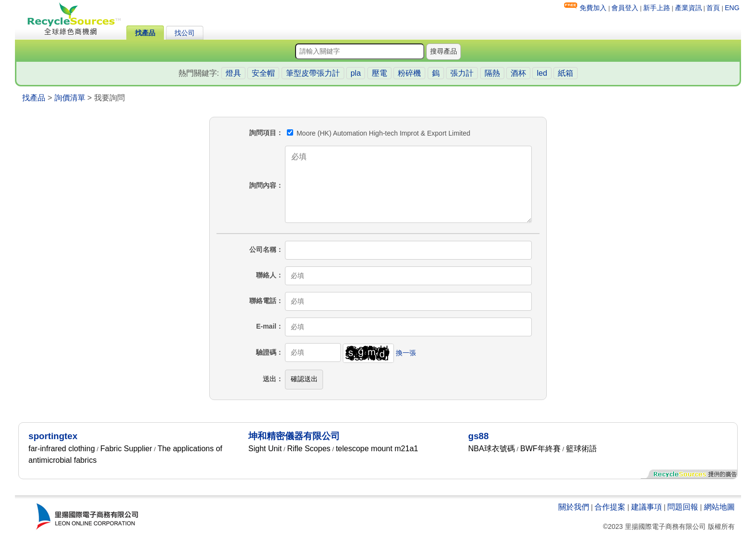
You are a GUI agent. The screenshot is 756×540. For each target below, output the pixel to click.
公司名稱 (263, 249)
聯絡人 (266, 275)
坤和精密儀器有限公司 (294, 436)
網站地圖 (719, 507)
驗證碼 (266, 352)
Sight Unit (265, 449)
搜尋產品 (444, 51)
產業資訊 (688, 8)
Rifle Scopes (309, 449)
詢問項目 (263, 133)
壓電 (379, 73)
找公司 (185, 33)
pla (356, 73)
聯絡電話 (263, 301)
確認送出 (304, 379)
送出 (270, 379)
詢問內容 (263, 185)
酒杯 (518, 73)
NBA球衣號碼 (492, 449)
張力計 (462, 73)
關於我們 (574, 507)
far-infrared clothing (62, 449)
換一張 (406, 352)
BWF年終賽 (540, 449)
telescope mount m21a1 (377, 449)
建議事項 (647, 507)
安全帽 (263, 73)
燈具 (233, 73)
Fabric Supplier (126, 449)
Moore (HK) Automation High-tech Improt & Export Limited (378, 133)
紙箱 (566, 73)
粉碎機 (409, 73)
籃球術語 (581, 449)
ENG (732, 8)
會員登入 (625, 8)
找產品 (145, 33)
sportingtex (53, 436)
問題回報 (683, 507)
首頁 (713, 8)
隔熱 (492, 73)
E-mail (266, 326)
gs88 (479, 436)
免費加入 (593, 8)
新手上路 (657, 8)
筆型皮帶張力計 (313, 73)
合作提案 (610, 507)
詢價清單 (70, 98)
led (542, 73)
